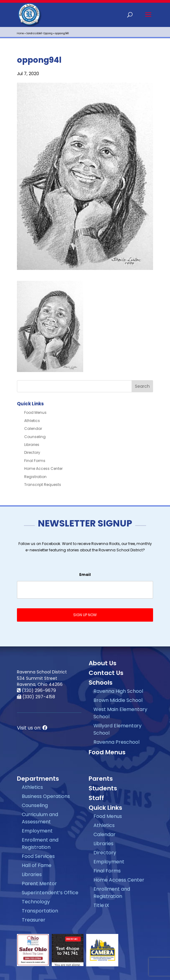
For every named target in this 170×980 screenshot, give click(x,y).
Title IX (101, 905)
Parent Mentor (39, 884)
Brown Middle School (118, 700)
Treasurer (34, 920)
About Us (103, 663)
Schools (101, 683)
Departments (38, 779)
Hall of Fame (37, 865)
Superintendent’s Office (50, 893)
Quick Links (105, 808)
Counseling (35, 437)
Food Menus (35, 412)
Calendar (33, 429)
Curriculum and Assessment (40, 818)
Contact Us (106, 673)
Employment (37, 831)
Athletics (32, 421)
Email (85, 575)
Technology (36, 902)
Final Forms (35, 461)
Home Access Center (43, 468)
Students (103, 788)
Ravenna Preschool (116, 742)
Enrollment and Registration (40, 844)
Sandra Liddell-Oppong (39, 33)
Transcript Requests (43, 485)
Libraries (32, 445)
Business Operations (46, 796)
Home (20, 33)
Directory (32, 452)
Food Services (38, 856)
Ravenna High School (118, 691)
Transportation (40, 911)
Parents (101, 779)
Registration (35, 477)
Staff (96, 798)
